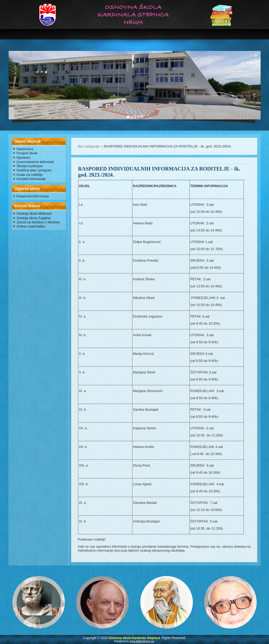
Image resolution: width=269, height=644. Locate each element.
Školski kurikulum (30, 166)
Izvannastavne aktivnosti (35, 162)
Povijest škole (27, 153)
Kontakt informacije (31, 179)
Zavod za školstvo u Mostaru (38, 222)
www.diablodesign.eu (142, 641)
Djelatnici (24, 158)
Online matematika (31, 226)
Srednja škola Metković (34, 213)
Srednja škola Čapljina (33, 218)
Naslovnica (25, 149)
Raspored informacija (33, 196)
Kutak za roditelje (30, 175)
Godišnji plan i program (34, 170)
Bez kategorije (89, 146)
